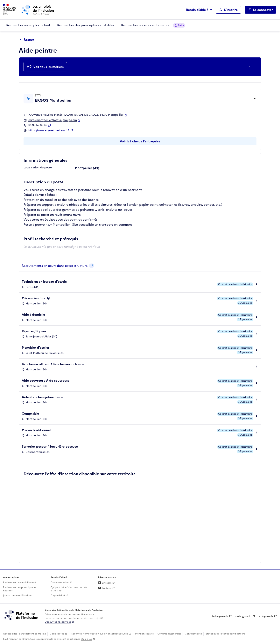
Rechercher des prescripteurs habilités (86, 25)
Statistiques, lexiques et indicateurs (225, 634)
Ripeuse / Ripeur (34, 331)
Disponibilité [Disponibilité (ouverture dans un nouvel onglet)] (58, 595)
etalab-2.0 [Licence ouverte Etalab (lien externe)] (86, 639)
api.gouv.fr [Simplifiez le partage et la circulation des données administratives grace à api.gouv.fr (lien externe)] (266, 616)
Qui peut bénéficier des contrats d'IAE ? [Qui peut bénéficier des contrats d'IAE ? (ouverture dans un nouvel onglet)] (69, 589)
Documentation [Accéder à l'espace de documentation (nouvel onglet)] (59, 582)
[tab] (58, 266)
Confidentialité (193, 634)
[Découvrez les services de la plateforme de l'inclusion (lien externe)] (22, 615)
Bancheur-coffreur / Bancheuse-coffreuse (53, 364)
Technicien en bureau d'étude (44, 282)
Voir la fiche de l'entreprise (140, 141)
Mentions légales (144, 634)
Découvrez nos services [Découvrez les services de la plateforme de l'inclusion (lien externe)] (58, 622)
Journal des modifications (17, 595)
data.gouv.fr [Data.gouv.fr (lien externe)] (244, 616)
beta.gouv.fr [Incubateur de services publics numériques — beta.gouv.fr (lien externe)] (220, 616)
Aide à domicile (33, 315)
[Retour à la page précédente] (28, 40)
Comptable (30, 413)
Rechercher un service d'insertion (153, 25)
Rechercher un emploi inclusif (28, 25)
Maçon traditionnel (36, 430)
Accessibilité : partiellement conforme (24, 634)
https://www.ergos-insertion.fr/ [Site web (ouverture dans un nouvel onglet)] (49, 130)
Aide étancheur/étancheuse (43, 397)
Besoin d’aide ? (197, 10)
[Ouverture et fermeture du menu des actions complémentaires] (250, 67)
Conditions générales (169, 634)
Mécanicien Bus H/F (36, 298)
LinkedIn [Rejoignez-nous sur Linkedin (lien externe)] (105, 583)
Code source (57, 634)
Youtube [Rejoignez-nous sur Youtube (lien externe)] (105, 588)
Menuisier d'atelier (36, 348)
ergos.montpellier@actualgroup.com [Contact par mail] (53, 120)
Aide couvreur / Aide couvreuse (46, 381)
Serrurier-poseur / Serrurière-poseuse (50, 446)
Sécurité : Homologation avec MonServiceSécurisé (100, 634)
